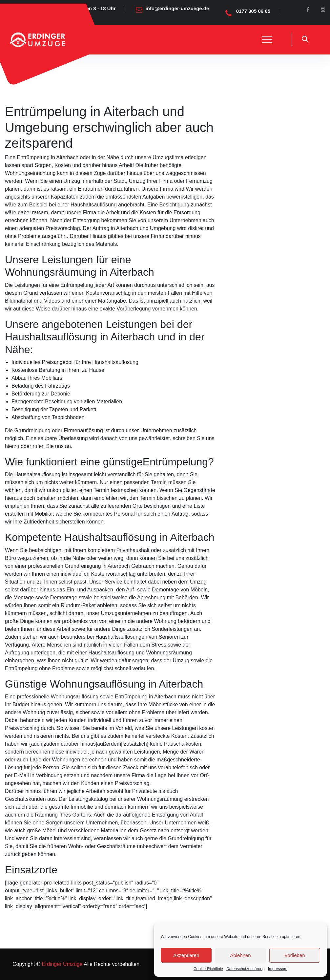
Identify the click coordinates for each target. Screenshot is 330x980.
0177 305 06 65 (253, 11)
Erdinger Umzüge (62, 964)
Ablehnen (240, 955)
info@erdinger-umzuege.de (177, 8)
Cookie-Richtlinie (208, 969)
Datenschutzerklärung (246, 969)
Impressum (278, 969)
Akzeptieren (186, 955)
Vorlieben (295, 955)
